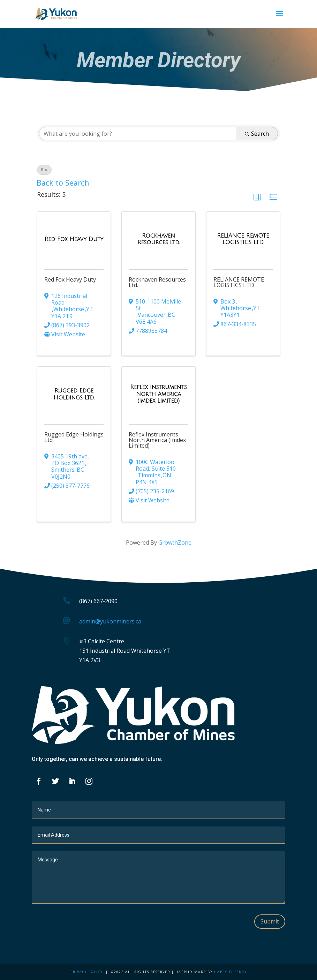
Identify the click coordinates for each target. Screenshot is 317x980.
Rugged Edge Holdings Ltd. (74, 437)
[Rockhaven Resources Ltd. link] (158, 239)
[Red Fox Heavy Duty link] (74, 239)
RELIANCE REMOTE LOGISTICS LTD (239, 282)
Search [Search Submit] (257, 134)
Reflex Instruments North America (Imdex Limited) (157, 440)
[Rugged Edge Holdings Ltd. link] (74, 394)
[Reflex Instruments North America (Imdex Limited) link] (158, 394)
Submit (270, 921)
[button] (257, 197)
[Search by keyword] (138, 134)
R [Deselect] (44, 170)
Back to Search (63, 183)
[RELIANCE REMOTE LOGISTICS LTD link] (243, 239)
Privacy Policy (87, 972)
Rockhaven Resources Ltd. (157, 282)
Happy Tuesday (231, 972)
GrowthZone (175, 543)
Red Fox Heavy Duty (70, 279)
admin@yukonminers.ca (110, 621)
